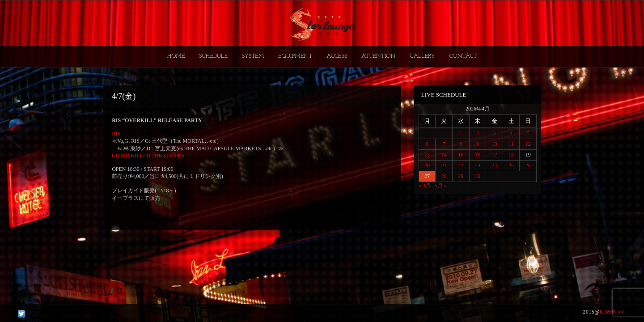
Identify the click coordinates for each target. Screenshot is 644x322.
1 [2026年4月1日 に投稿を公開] (461, 133)
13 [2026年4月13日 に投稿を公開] (427, 155)
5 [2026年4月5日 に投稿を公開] (528, 133)
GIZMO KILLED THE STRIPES (148, 156)
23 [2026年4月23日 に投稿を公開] (478, 165)
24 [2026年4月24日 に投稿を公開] (494, 165)
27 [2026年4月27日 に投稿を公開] (427, 176)
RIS (116, 134)
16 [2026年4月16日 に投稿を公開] (478, 155)
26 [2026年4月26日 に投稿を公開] (528, 165)
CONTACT (463, 56)
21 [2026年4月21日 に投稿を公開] (444, 165)
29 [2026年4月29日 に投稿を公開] (461, 176)
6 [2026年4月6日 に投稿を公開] (427, 144)
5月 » (441, 186)
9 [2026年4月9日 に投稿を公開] (478, 144)
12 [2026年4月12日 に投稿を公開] (528, 144)
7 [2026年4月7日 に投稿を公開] (444, 144)
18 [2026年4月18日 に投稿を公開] (511, 155)
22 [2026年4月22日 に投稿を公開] (461, 165)
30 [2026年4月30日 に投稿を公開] (478, 176)
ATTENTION (379, 56)
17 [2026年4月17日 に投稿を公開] (494, 155)
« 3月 (425, 186)
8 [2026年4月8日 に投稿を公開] (461, 144)
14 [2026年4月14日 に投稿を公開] (444, 155)
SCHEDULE (213, 56)
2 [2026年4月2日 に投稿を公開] (478, 133)
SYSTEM (253, 56)
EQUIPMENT (295, 56)
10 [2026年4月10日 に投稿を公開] (494, 144)
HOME (176, 56)
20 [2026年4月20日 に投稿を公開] (427, 165)
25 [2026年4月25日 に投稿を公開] (511, 165)
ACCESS (337, 56)
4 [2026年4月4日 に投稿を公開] (511, 133)
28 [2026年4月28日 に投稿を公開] (444, 176)
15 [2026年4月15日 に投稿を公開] (461, 155)
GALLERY (422, 56)
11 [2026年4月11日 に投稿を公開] (511, 144)
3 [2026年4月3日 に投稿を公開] (494, 133)
